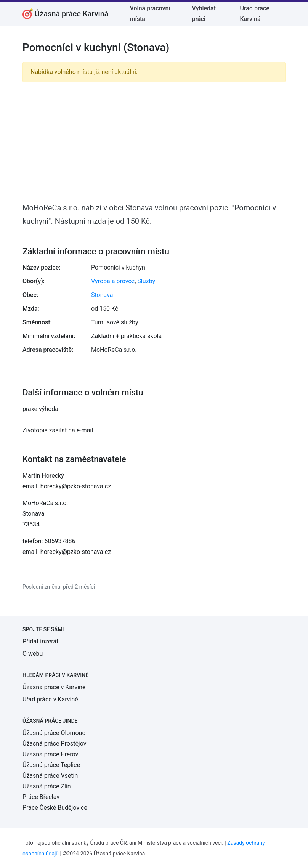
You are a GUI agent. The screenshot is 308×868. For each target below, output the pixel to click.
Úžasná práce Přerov (50, 754)
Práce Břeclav (41, 797)
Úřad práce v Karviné (50, 699)
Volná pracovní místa (150, 14)
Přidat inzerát (40, 641)
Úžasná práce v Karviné (54, 687)
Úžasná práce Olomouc (54, 733)
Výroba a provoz (113, 281)
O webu (33, 654)
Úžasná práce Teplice (51, 765)
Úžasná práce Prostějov (54, 744)
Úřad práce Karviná (254, 14)
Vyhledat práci (204, 14)
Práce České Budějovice (55, 808)
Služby (146, 281)
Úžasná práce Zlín (47, 786)
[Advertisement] (154, 142)
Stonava (102, 295)
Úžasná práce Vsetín (50, 776)
